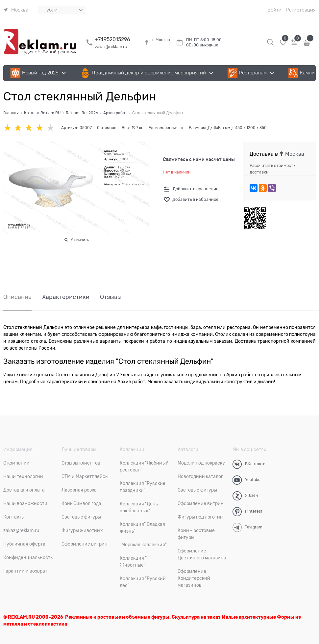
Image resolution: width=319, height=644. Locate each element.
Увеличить (80, 240)
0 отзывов (107, 128)
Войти (274, 10)
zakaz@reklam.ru (111, 47)
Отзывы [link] (111, 297)
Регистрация (301, 10)
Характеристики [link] (66, 297)
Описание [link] (17, 297)
